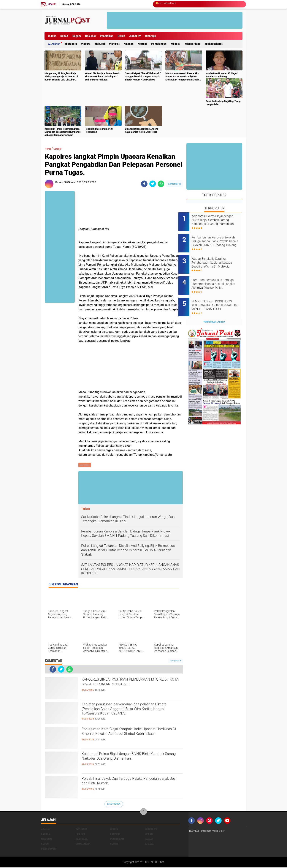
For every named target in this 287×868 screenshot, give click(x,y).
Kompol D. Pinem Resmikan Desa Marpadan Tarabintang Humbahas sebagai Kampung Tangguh (63, 132)
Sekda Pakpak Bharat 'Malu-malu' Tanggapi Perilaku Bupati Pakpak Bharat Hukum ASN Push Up (143, 76)
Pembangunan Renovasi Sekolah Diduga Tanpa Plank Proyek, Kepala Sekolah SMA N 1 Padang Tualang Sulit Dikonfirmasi (218, 239)
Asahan (56, 44)
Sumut (64, 36)
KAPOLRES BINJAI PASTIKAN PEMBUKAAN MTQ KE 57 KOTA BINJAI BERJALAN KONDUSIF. (128, 687)
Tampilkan (175, 661)
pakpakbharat (214, 44)
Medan (129, 44)
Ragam (77, 36)
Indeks (52, 36)
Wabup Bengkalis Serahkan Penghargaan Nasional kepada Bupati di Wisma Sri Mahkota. (218, 258)
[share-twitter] (153, 184)
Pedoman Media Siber (215, 831)
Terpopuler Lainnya (214, 310)
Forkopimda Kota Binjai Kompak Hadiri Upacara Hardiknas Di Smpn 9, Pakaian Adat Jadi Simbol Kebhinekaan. (132, 737)
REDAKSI (194, 831)
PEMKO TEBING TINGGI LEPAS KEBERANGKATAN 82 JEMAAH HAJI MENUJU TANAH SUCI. (218, 295)
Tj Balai (176, 44)
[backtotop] (144, 812)
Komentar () (174, 184)
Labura (87, 44)
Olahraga (151, 36)
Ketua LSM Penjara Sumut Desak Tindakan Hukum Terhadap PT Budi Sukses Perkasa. (102, 76)
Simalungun (160, 44)
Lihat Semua (114, 805)
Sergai (143, 44)
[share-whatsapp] (161, 184)
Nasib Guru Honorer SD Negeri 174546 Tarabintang (222, 75)
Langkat (115, 44)
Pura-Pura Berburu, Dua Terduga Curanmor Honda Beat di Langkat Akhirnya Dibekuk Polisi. (217, 276)
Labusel (100, 44)
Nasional (90, 36)
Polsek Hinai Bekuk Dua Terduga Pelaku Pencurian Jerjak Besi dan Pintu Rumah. (123, 783)
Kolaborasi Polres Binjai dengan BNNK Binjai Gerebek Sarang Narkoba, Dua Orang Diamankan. (128, 761)
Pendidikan (107, 36)
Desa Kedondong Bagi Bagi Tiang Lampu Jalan (223, 103)
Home (52, 4)
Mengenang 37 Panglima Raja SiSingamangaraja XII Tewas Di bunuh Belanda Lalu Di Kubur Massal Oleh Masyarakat (61, 77)
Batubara (72, 44)
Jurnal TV (135, 36)
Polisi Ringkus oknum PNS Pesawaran (99, 130)
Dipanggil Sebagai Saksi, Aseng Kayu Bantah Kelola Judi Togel (142, 130)
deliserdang (193, 44)
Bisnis (121, 36)
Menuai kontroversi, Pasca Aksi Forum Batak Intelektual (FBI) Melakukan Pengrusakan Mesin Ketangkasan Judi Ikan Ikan (182, 77)
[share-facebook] (144, 184)
